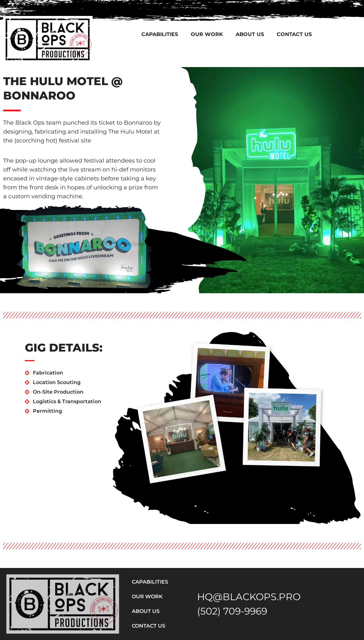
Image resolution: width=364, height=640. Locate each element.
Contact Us (294, 34)
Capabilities (160, 34)
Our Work (207, 34)
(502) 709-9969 (232, 611)
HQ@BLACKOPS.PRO (249, 597)
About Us (250, 34)
